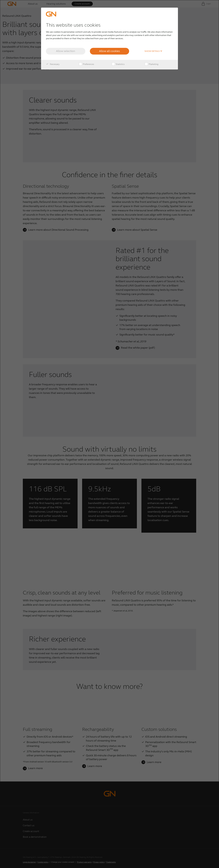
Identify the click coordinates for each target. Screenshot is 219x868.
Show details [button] (153, 51)
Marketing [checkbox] (152, 64)
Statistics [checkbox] (118, 64)
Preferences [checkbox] (86, 64)
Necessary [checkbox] (53, 64)
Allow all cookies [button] (109, 51)
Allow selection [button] (66, 51)
